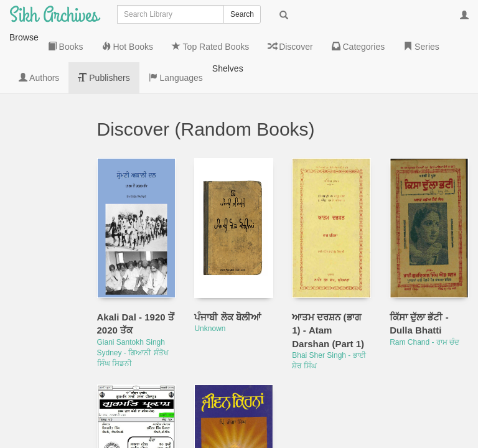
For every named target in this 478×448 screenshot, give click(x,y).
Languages (46, 374)
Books (46, 94)
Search (242, 14)
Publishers (45, 337)
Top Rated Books (40, 169)
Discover (42, 212)
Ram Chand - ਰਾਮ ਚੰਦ (424, 280)
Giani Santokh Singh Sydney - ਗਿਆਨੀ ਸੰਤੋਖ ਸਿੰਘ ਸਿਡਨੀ (133, 291)
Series (46, 281)
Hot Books (40, 125)
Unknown (210, 266)
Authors (48, 306)
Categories (46, 250)
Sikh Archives (54, 15)
